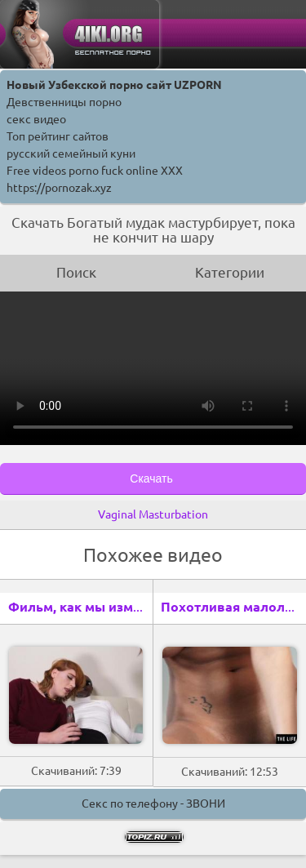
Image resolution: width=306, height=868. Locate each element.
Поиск (76, 272)
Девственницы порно (64, 102)
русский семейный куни (71, 154)
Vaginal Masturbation (153, 514)
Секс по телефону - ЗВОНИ (153, 803)
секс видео (36, 119)
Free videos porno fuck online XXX (95, 171)
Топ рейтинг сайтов (58, 136)
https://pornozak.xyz (59, 188)
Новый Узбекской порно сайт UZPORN (114, 85)
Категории (230, 272)
